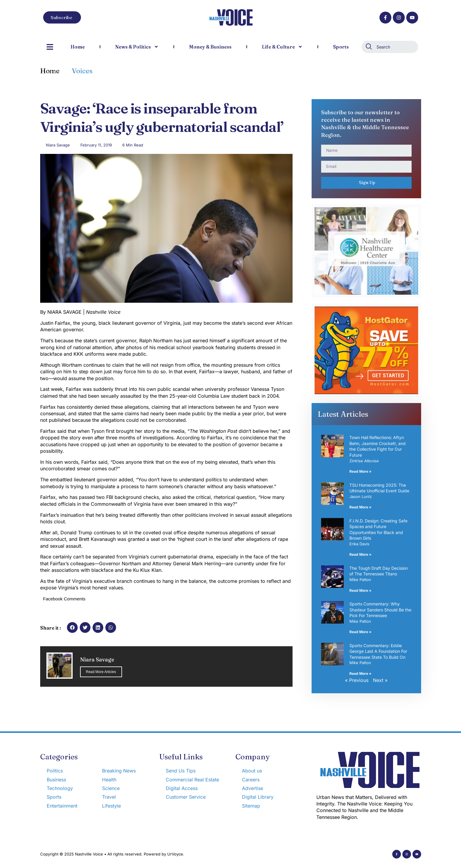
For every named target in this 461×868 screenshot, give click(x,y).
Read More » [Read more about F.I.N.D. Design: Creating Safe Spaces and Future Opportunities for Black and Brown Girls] (360, 554)
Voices (82, 71)
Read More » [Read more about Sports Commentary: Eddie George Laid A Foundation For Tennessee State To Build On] (360, 673)
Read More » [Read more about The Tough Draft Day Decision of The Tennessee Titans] (360, 590)
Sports (341, 47)
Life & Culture (282, 47)
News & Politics (137, 47)
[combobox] (390, 47)
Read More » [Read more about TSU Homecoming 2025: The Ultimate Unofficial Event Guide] (360, 507)
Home (78, 47)
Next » (380, 680)
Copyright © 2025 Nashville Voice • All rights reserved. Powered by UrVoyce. (112, 854)
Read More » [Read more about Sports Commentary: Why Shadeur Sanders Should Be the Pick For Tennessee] (360, 632)
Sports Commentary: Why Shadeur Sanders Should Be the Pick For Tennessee (380, 610)
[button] (72, 627)
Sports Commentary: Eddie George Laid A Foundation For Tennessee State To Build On (378, 651)
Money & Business (210, 47)
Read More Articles (101, 672)
